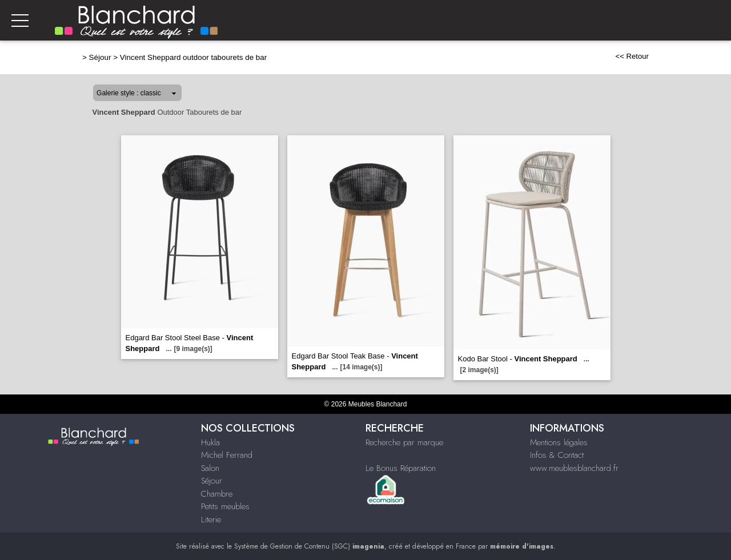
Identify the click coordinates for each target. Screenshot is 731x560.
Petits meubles (225, 506)
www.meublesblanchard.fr (574, 468)
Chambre (217, 494)
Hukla (210, 442)
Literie (211, 519)
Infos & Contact (557, 455)
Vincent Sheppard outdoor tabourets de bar (194, 57)
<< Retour (632, 56)
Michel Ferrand (227, 455)
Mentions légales (559, 442)
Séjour (100, 57)
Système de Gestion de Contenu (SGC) (309, 546)
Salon (210, 468)
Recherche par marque (404, 442)
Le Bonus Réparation (401, 468)
